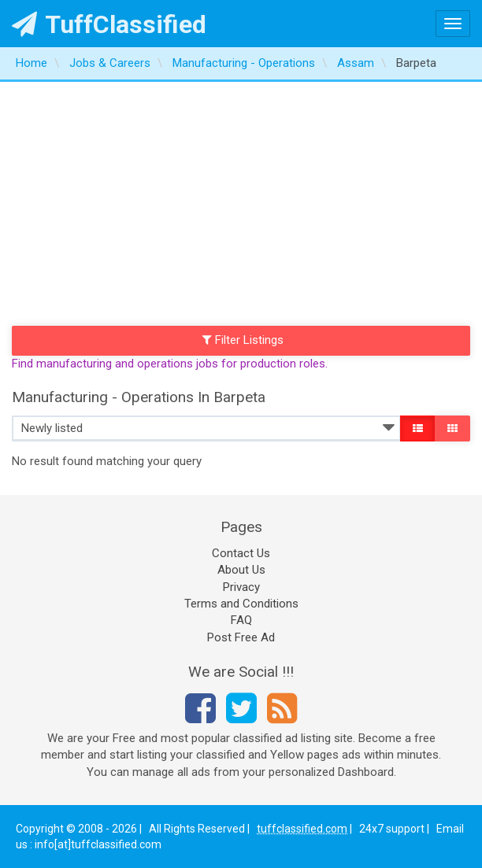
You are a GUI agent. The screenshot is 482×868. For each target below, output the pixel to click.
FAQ (241, 620)
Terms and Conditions (241, 604)
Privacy (241, 587)
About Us (241, 570)
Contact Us (241, 553)
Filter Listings (243, 340)
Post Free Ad (241, 637)
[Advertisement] (241, 200)
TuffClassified (109, 24)
